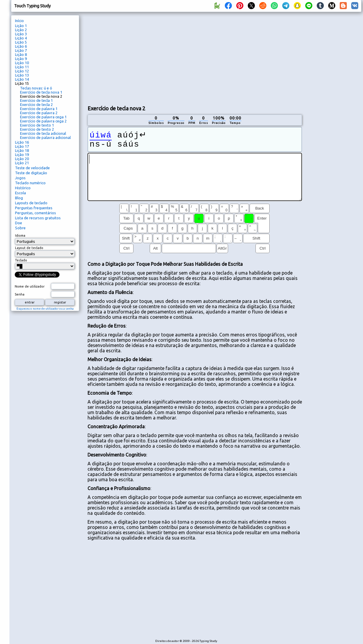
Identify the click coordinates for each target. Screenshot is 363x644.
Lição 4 (21, 38)
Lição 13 (22, 75)
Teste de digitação (31, 173)
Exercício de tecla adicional (43, 133)
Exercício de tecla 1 (36, 100)
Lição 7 (21, 50)
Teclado (21, 260)
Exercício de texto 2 (37, 129)
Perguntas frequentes (34, 208)
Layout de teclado (29, 248)
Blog (19, 198)
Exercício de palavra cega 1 (43, 117)
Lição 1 (21, 26)
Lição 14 (22, 79)
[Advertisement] (157, 58)
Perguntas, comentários (36, 213)
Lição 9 (21, 59)
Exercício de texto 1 (37, 125)
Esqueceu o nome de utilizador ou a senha (45, 309)
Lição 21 (22, 163)
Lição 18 (22, 150)
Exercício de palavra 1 (39, 109)
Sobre (20, 228)
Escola (20, 193)
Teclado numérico (30, 183)
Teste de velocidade (32, 168)
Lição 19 (22, 155)
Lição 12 (22, 71)
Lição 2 (21, 30)
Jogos (20, 178)
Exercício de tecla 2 (36, 104)
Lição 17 (22, 146)
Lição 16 (22, 142)
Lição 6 (21, 46)
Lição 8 (21, 54)
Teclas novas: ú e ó (36, 88)
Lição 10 (22, 63)
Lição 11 (22, 67)
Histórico (23, 188)
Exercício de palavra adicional (45, 137)
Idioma (20, 235)
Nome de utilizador (30, 286)
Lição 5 (21, 42)
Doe (19, 223)
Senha (20, 294)
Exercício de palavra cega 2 (43, 121)
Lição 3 (21, 34)
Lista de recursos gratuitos (38, 218)
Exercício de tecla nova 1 (41, 92)
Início (19, 21)
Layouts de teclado (31, 203)
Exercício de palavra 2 (39, 113)
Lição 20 (22, 159)
